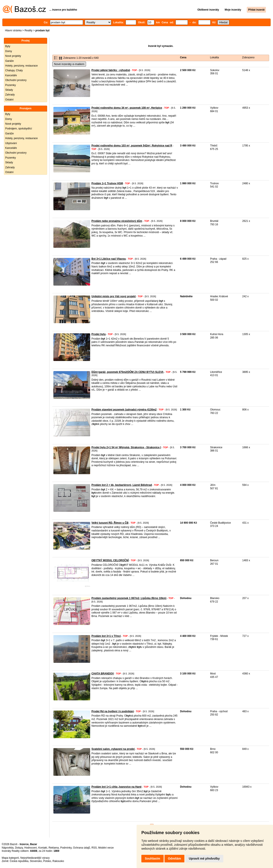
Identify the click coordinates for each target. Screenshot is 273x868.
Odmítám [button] (175, 858)
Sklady (9, 90)
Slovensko (36, 861)
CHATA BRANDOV (103, 674)
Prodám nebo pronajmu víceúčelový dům (117, 221)
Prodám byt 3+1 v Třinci (106, 636)
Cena (183, 57)
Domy (9, 51)
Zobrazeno (248, 57)
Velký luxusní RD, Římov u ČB (110, 523)
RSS (94, 848)
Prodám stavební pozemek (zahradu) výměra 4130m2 (124, 410)
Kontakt (43, 848)
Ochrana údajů (82, 848)
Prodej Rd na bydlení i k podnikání (113, 711)
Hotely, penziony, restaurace (21, 66)
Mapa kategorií (10, 858)
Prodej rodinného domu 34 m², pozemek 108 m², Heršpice (127, 108)
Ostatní (9, 100)
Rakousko (58, 861)
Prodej (25, 41)
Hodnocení (31, 848)
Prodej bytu (99, 334)
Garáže (9, 61)
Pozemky (10, 85)
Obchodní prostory (16, 80)
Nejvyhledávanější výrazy (35, 858)
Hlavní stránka (13, 30)
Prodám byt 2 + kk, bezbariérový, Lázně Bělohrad (122, 485)
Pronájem (26, 108)
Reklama (54, 848)
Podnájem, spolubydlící (19, 129)
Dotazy (19, 848)
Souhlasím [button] (152, 858)
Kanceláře (11, 75)
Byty (8, 46)
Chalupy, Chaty (14, 70)
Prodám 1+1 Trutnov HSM (107, 183)
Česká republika (19, 861)
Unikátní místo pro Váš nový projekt (114, 296)
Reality (28, 30)
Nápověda (8, 848)
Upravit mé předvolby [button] (204, 858)
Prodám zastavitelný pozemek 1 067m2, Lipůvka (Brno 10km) (129, 598)
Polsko (47, 861)
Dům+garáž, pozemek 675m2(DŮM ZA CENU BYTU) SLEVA (128, 372)
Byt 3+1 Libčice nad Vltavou (109, 259)
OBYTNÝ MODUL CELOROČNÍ (110, 560)
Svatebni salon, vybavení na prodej (113, 749)
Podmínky (66, 848)
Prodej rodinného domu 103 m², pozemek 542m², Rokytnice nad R (132, 146)
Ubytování (11, 143)
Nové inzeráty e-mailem (69, 64)
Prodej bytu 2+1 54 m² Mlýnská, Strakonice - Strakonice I (126, 447)
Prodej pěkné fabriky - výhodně (111, 70)
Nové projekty (13, 56)
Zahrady (10, 95)
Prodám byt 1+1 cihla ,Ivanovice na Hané (117, 787)
